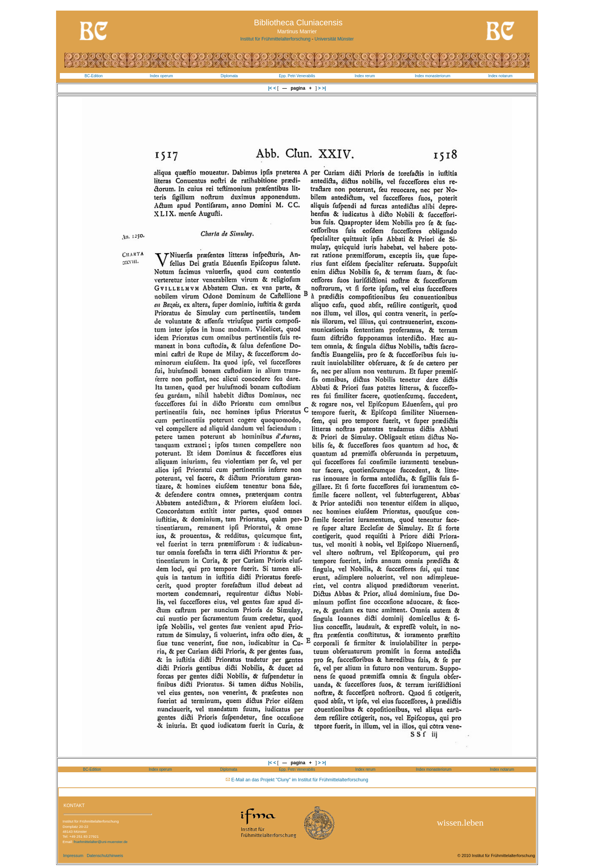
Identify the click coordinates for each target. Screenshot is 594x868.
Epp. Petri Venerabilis (297, 76)
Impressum (73, 856)
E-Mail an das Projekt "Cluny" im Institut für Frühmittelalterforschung (300, 780)
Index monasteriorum (433, 76)
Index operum (162, 76)
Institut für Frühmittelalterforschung (275, 39)
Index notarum (500, 76)
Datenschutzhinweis (105, 856)
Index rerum (365, 76)
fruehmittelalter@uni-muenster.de (101, 842)
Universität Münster (334, 39)
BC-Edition (94, 76)
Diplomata (229, 76)
